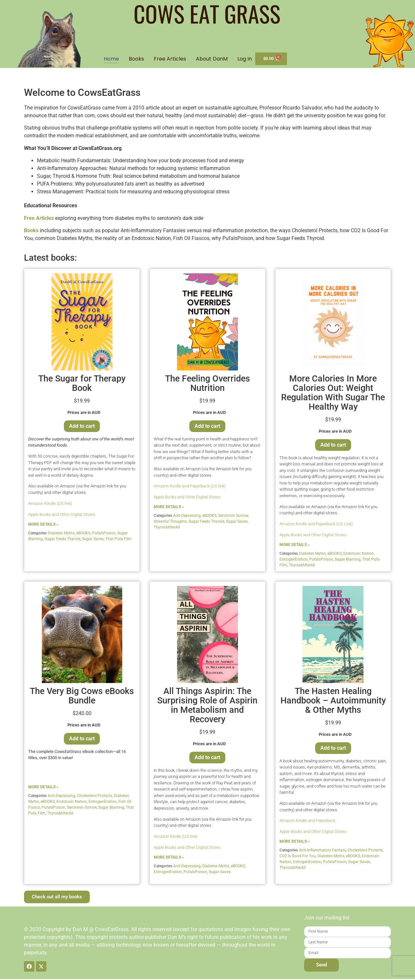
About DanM (212, 60)
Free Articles (170, 60)
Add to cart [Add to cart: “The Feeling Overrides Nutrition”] (207, 427)
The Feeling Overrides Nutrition (207, 384)
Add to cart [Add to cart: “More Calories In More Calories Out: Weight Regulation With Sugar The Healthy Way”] (333, 446)
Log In (245, 60)
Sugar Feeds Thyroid (62, 540)
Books (136, 60)
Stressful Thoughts (170, 522)
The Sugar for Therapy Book (82, 384)
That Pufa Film (119, 540)
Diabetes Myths (61, 534)
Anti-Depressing (187, 517)
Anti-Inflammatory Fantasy (322, 851)
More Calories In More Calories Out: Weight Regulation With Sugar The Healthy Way (333, 394)
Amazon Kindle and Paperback (307, 821)
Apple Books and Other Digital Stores (62, 515)
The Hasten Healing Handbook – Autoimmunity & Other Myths (333, 701)
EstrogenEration (294, 560)
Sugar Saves (93, 540)
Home (111, 60)
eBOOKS (83, 534)
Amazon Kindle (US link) (50, 504)
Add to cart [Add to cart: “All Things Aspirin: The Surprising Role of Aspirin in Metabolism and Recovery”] (207, 758)
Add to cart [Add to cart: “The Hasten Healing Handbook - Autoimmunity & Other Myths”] (333, 749)
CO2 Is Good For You (298, 857)
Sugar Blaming (348, 560)
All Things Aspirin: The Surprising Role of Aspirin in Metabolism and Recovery (207, 706)
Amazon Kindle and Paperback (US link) (190, 487)
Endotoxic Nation (359, 554)
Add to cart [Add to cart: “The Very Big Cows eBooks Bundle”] (82, 740)
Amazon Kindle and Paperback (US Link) (316, 525)
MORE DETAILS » (43, 525)
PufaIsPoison (104, 534)
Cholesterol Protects (95, 797)
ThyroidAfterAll (167, 528)
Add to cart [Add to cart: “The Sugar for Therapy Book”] (82, 427)
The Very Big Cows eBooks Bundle (82, 697)
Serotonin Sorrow (233, 517)
